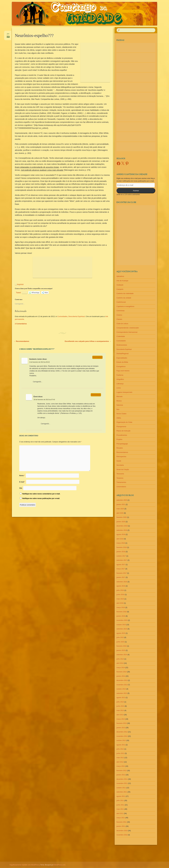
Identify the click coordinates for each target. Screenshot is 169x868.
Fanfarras (120, 375)
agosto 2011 (121, 796)
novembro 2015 (122, 620)
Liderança (120, 384)
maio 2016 (120, 599)
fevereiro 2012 (122, 771)
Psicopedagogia (122, 444)
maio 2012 (120, 758)
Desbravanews (122, 345)
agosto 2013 (121, 698)
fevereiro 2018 (122, 547)
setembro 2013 (122, 693)
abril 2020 (120, 513)
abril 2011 (120, 813)
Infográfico (120, 379)
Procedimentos (122, 435)
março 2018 (121, 543)
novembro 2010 (122, 835)
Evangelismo (121, 367)
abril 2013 (120, 715)
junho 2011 (120, 805)
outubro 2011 (121, 788)
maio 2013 (120, 710)
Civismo (119, 315)
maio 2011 (120, 809)
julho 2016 (120, 590)
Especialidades (122, 358)
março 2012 (121, 766)
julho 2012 (120, 749)
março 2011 (121, 818)
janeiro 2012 (121, 775)
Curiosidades (62, 316)
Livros (119, 388)
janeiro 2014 (121, 676)
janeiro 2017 (121, 577)
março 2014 (121, 668)
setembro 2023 (122, 500)
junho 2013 (120, 706)
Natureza (120, 405)
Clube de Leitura (122, 324)
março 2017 (121, 569)
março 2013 (121, 719)
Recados (120, 448)
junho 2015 (120, 642)
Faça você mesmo (123, 371)
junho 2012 (120, 753)
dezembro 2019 (122, 526)
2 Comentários (21, 324)
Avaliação (120, 285)
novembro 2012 (122, 736)
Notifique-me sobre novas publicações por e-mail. (41, 498)
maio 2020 (120, 509)
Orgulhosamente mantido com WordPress (24, 865)
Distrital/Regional (122, 354)
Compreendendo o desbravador (128, 328)
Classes (119, 319)
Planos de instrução (123, 431)
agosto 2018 (121, 534)
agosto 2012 (121, 745)
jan (8, 35)
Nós (118, 409)
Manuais (119, 397)
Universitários (121, 487)
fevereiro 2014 (122, 672)
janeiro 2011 (121, 826)
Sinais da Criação (123, 470)
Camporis (120, 289)
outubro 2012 (121, 740)
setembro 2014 (122, 655)
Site (21, 488)
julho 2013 (120, 702)
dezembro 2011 (122, 779)
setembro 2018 (122, 530)
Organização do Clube (124, 422)
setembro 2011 (122, 792)
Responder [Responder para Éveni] (96, 395)
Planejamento (121, 427)
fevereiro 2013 (122, 723)
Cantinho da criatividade (125, 294)
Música (119, 401)
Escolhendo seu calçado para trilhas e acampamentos (88, 341)
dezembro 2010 (122, 831)
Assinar (136, 191)
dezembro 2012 (122, 732)
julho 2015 (120, 637)
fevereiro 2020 (122, 517)
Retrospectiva (121, 457)
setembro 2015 (122, 629)
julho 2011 (120, 801)
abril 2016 (120, 603)
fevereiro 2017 (122, 573)
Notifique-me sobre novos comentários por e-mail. (41, 494)
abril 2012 (120, 762)
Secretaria (120, 465)
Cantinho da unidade (124, 298)
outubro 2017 (121, 556)
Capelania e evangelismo (125, 306)
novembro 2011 (122, 783)
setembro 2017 (122, 560)
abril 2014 (120, 663)
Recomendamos (21, 341)
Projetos (119, 439)
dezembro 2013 (122, 680)
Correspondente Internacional (127, 332)
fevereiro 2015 (122, 646)
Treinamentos (121, 482)
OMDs (119, 418)
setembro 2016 (122, 582)
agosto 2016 (121, 586)
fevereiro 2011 (122, 822)
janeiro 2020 (121, 522)
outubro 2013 (121, 689)
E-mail (22, 482)
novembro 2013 (122, 685)
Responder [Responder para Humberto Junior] (97, 357)
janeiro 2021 (121, 505)
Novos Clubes (121, 414)
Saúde (119, 461)
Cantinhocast (121, 302)
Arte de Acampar (122, 281)
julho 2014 (120, 659)
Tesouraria (120, 474)
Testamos (120, 478)
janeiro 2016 (121, 616)
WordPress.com (60, 865)
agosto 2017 (121, 565)
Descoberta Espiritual (77, 316)
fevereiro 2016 (122, 612)
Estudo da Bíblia (122, 362)
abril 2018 (120, 539)
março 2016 (121, 607)
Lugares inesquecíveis (124, 392)
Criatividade (121, 336)
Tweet (18, 293)
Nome (22, 476)
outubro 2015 (121, 625)
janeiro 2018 (121, 552)
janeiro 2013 (121, 728)
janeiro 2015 (121, 650)
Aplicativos (120, 276)
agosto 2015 (121, 633)
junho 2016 (120, 595)
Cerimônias (120, 311)
